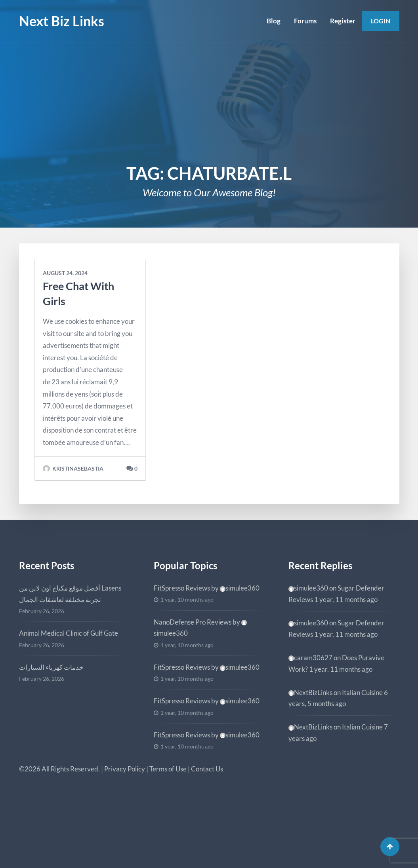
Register (343, 21)
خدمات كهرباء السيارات (51, 667)
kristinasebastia (73, 469)
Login (381, 21)
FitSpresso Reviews (182, 588)
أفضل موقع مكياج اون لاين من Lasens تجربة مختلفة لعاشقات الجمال (70, 594)
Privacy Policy (125, 769)
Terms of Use (168, 769)
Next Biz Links (62, 21)
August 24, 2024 (65, 273)
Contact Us (207, 769)
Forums (305, 21)
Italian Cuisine (362, 692)
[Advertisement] (209, 102)
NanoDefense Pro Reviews (193, 622)
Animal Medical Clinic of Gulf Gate (69, 633)
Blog (274, 21)
